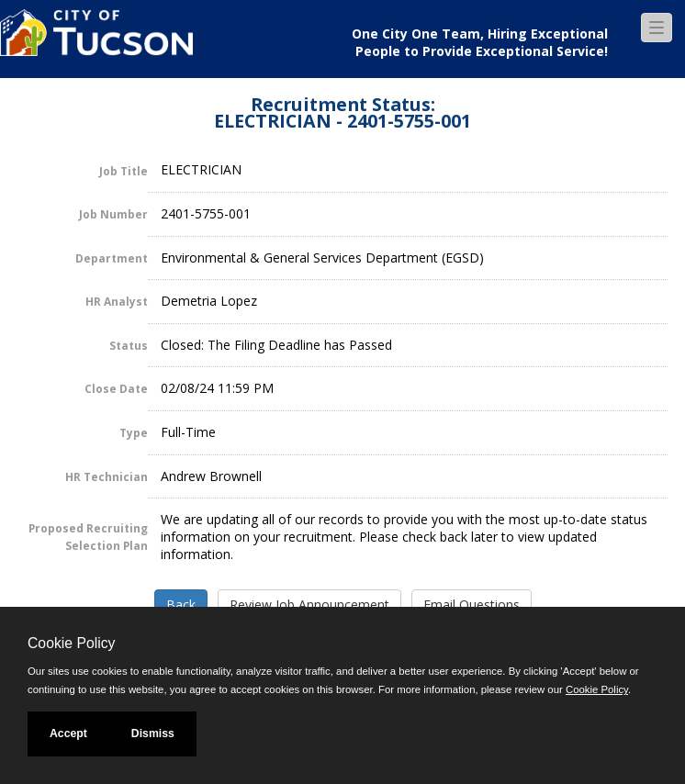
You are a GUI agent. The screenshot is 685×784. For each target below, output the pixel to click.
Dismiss (153, 734)
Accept (68, 734)
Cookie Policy (71, 643)
